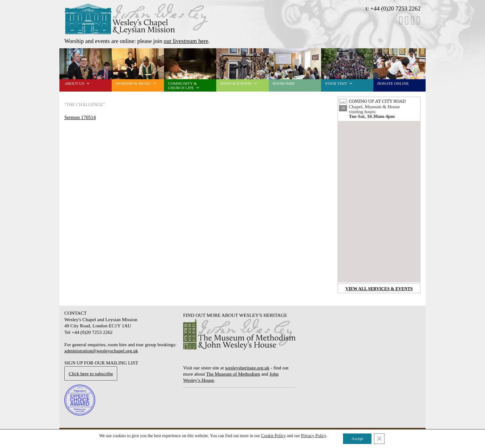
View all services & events (379, 289)
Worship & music (136, 84)
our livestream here (186, 41)
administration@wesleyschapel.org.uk (101, 351)
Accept (357, 438)
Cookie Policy (272, 435)
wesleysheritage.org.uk (247, 368)
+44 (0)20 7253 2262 (395, 9)
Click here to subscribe (91, 374)
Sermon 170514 (80, 117)
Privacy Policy (312, 435)
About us (77, 84)
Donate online (393, 84)
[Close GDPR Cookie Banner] (380, 438)
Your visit (339, 84)
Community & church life (184, 86)
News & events (239, 84)
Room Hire (283, 84)
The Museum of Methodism (233, 374)
